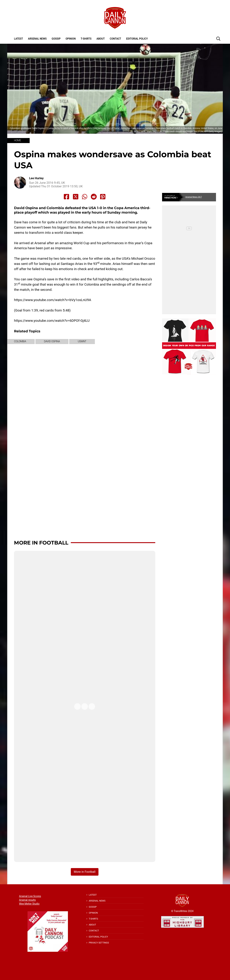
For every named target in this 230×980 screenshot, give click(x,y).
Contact (115, 39)
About (101, 39)
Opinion (71, 39)
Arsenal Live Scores (30, 896)
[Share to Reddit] (94, 197)
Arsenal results (27, 900)
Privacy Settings (99, 943)
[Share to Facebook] (66, 197)
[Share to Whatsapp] (85, 197)
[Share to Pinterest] (103, 197)
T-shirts (86, 39)
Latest (19, 39)
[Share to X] (76, 197)
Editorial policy (137, 39)
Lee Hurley (36, 178)
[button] (218, 39)
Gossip (56, 39)
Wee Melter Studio (29, 904)
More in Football (41, 543)
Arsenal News (37, 39)
